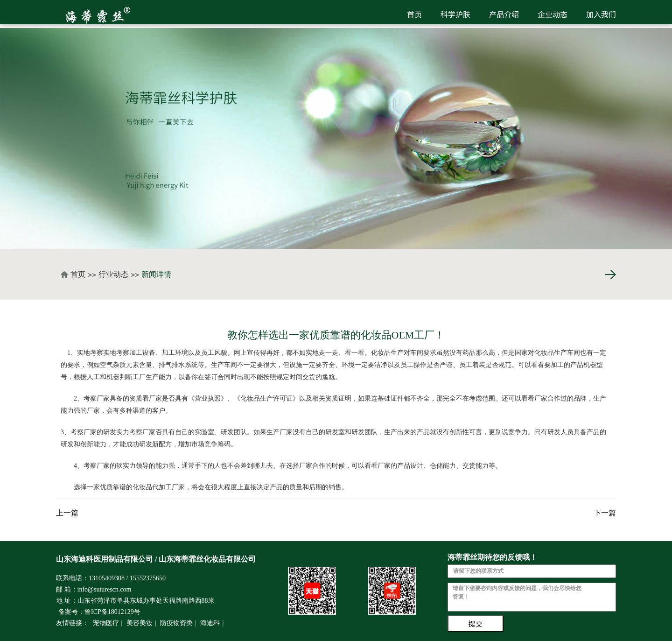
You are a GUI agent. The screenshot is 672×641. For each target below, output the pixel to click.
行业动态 (113, 274)
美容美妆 (140, 623)
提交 (476, 623)
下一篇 (605, 513)
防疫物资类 (176, 623)
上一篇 (67, 513)
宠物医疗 (106, 623)
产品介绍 (504, 14)
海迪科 (210, 623)
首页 (414, 14)
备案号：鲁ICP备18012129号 (99, 612)
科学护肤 (455, 14)
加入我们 (601, 14)
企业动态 (553, 14)
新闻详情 (156, 274)
